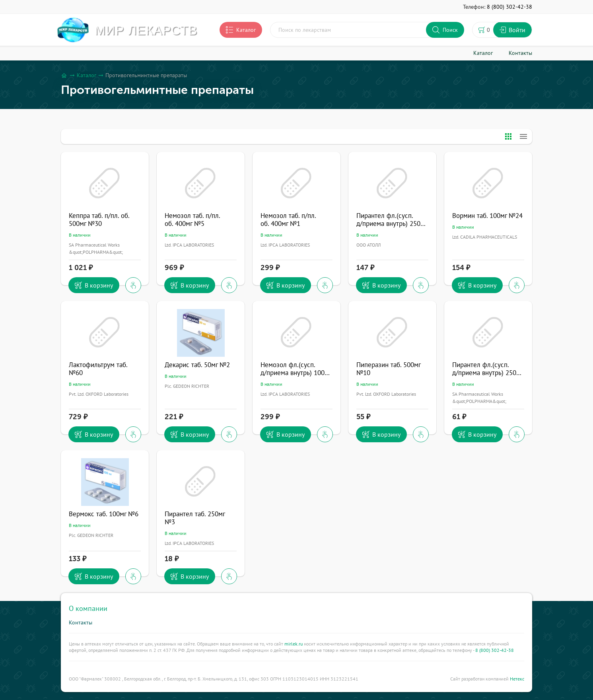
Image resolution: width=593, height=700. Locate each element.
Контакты (81, 622)
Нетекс (517, 679)
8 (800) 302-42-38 (495, 650)
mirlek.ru (294, 644)
